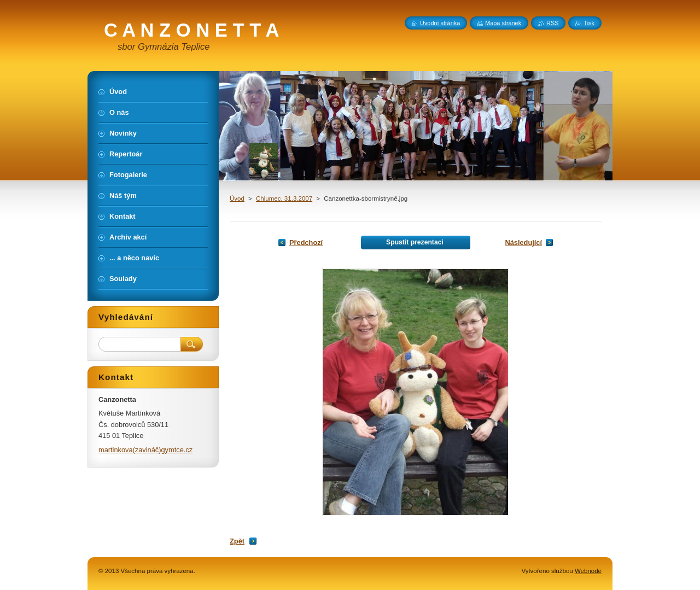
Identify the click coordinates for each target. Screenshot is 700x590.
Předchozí (306, 243)
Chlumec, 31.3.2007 (284, 198)
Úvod (237, 198)
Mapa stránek (503, 23)
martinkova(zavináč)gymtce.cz (145, 450)
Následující (523, 243)
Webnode (588, 571)
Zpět (237, 541)
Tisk (589, 23)
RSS (552, 23)
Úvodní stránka (440, 23)
